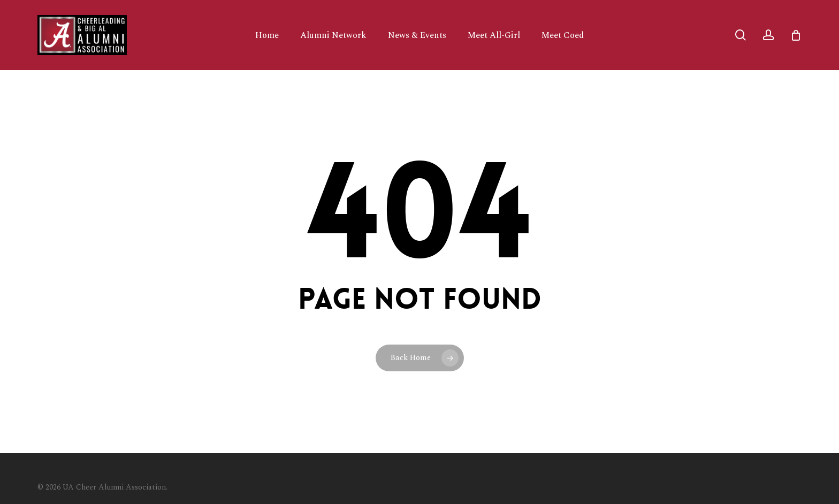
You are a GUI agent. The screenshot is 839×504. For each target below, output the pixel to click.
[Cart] (796, 35)
